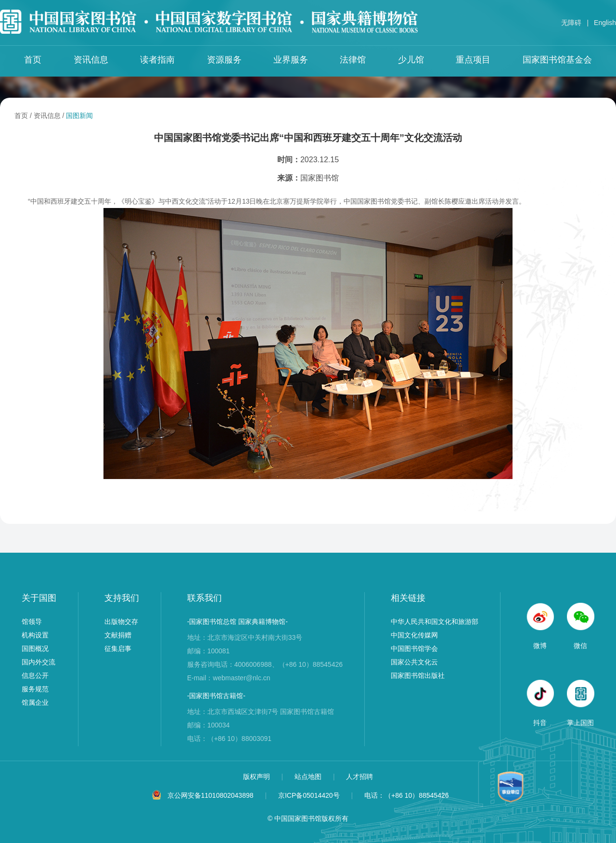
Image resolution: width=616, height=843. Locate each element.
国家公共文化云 (414, 662)
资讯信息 (91, 60)
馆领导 (32, 622)
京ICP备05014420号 (309, 795)
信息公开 (35, 675)
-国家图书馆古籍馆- (216, 696)
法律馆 (353, 60)
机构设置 (35, 635)
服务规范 (35, 689)
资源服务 (224, 60)
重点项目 (473, 60)
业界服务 (291, 60)
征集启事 (118, 648)
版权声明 (257, 777)
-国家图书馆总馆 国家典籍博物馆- (237, 622)
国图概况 (35, 648)
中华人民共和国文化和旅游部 (435, 622)
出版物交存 (121, 622)
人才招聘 (359, 777)
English (605, 23)
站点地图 (309, 777)
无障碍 (571, 23)
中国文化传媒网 (414, 635)
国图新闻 (79, 116)
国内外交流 (38, 662)
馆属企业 (35, 702)
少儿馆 (411, 60)
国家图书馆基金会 (557, 60)
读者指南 (157, 60)
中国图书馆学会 (414, 648)
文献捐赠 (118, 635)
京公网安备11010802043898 (211, 795)
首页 (33, 60)
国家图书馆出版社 (418, 675)
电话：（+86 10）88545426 (407, 795)
